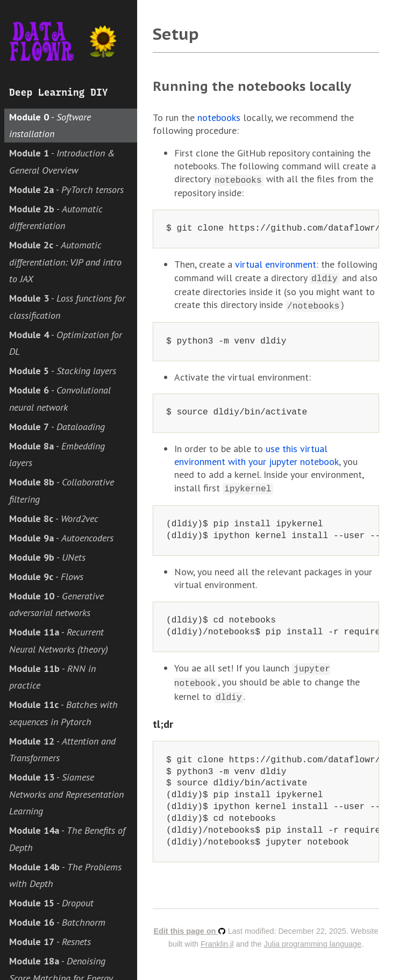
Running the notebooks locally (252, 86)
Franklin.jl (217, 936)
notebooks (219, 117)
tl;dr (163, 717)
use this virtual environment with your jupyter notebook (257, 452)
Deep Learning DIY (59, 92)
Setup (176, 34)
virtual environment (276, 263)
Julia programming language (313, 936)
